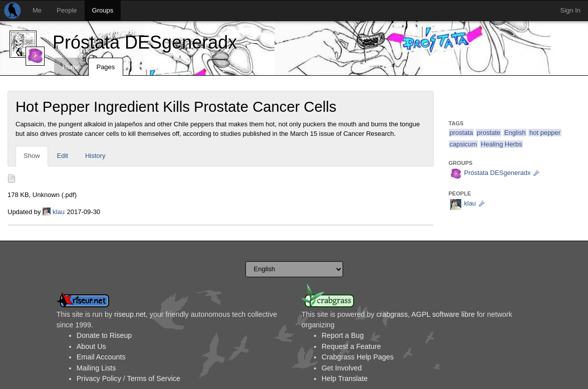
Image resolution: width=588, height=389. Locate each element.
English (515, 133)
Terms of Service (153, 378)
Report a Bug (343, 335)
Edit (63, 156)
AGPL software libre (443, 314)
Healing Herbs (501, 144)
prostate (489, 133)
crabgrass (392, 314)
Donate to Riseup (104, 335)
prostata (462, 133)
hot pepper (545, 133)
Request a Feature (351, 346)
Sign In (570, 10)
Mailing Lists (96, 368)
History (95, 156)
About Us (91, 346)
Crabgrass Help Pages (358, 357)
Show (32, 156)
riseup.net (130, 314)
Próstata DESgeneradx (145, 42)
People (67, 10)
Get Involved (342, 368)
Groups (103, 10)
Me (37, 10)
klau (59, 212)
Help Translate (345, 378)
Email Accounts (101, 357)
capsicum (464, 144)
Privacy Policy (99, 378)
